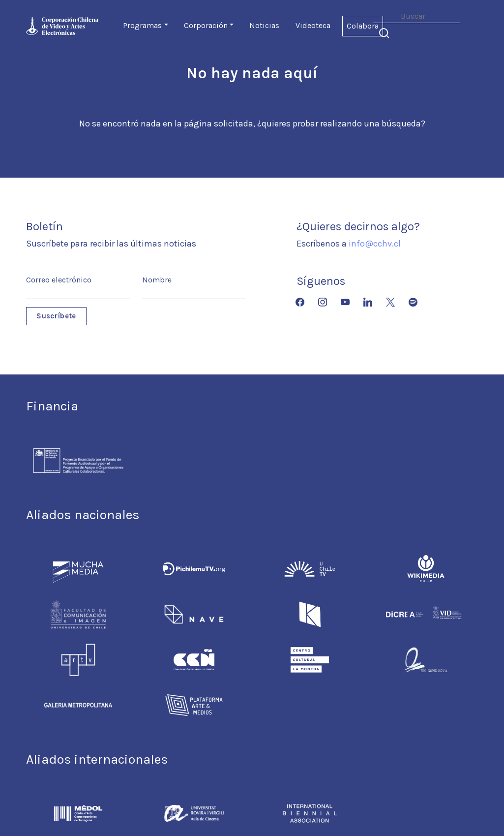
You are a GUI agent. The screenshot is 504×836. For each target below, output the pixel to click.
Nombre (157, 280)
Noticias (264, 25)
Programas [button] (142, 25)
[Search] (416, 16)
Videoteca (313, 25)
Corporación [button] (206, 25)
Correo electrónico (59, 280)
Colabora (363, 26)
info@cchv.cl (375, 244)
